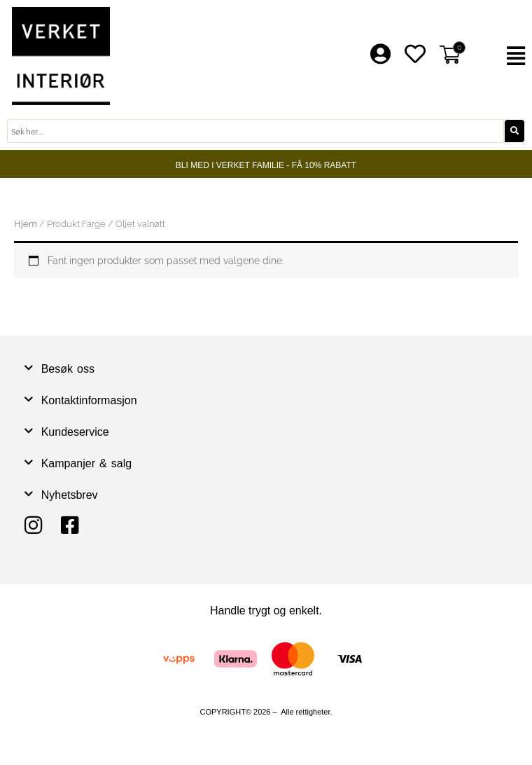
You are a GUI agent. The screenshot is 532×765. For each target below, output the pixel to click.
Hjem (26, 224)
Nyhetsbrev (70, 495)
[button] (503, 56)
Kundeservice (75, 432)
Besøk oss (68, 369)
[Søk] (514, 131)
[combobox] (255, 131)
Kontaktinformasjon (89, 400)
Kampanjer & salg (87, 463)
